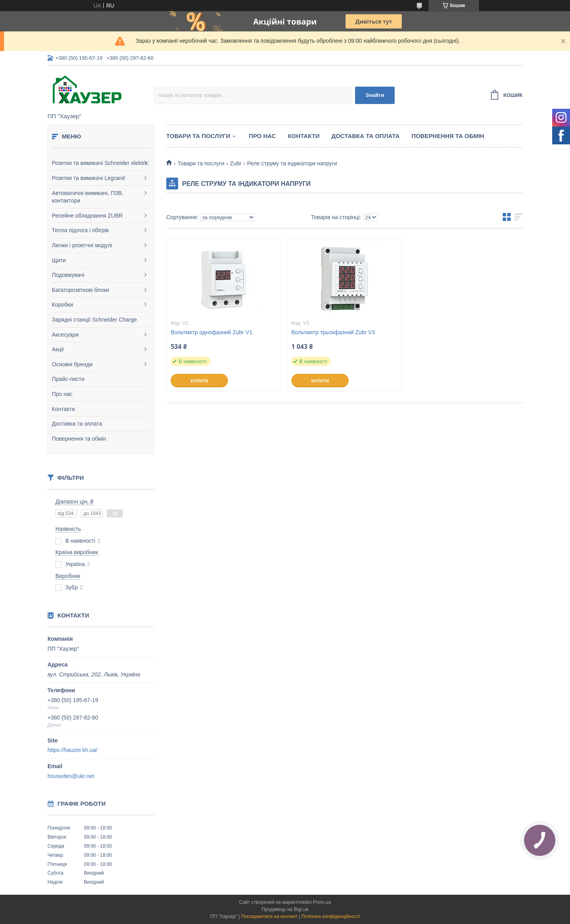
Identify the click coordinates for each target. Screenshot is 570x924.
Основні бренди (72, 364)
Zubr (236, 163)
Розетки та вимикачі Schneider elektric (100, 163)
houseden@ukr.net (71, 776)
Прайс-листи (68, 379)
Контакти (63, 409)
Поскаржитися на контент (269, 916)
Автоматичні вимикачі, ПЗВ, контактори (87, 197)
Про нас (62, 394)
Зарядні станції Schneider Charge (94, 320)
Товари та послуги (198, 136)
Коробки (62, 305)
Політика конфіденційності (331, 916)
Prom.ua (322, 902)
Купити (199, 381)
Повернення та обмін (79, 439)
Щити (59, 260)
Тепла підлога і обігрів (80, 230)
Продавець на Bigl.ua (285, 909)
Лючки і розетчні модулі (82, 245)
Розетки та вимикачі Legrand (88, 178)
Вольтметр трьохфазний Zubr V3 (333, 332)
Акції (58, 349)
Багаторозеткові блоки (81, 290)
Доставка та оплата (77, 424)
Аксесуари (65, 335)
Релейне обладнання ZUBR (87, 216)
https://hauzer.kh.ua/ (72, 750)
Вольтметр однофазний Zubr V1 (211, 332)
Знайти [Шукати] (375, 95)
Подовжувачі (68, 275)
